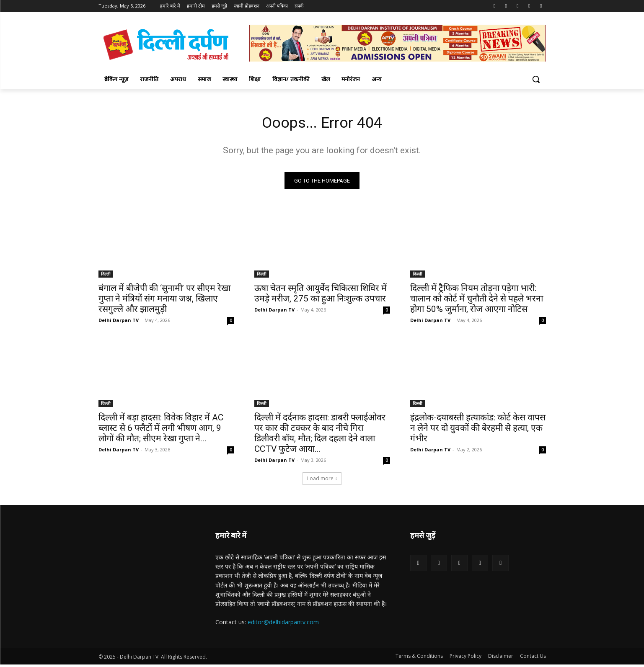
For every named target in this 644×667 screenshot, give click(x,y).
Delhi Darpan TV (119, 323)
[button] (536, 79)
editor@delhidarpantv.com (283, 625)
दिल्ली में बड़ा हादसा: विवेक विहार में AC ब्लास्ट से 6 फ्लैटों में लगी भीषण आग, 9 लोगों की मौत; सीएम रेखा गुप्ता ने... (161, 430)
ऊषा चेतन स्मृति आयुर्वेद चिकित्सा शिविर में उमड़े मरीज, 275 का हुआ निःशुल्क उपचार (321, 296)
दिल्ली (106, 276)
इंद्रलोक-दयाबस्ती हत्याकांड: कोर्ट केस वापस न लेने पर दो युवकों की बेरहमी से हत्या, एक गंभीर (478, 430)
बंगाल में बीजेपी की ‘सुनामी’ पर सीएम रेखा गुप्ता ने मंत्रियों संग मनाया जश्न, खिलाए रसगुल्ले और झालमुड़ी (164, 301)
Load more (322, 481)
